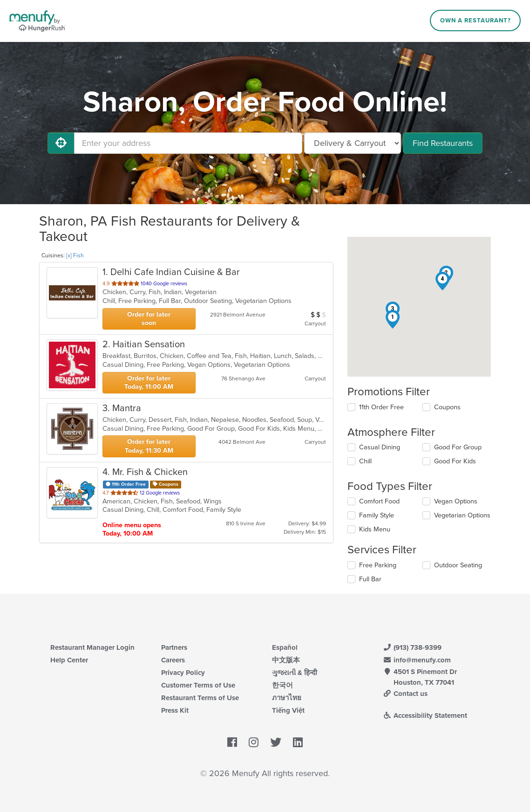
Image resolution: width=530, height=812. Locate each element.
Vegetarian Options (462, 515)
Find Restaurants (443, 143)
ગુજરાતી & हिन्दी (295, 673)
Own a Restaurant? (476, 21)
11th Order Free (381, 407)
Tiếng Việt (288, 710)
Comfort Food (379, 501)
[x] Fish (75, 255)
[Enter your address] (188, 143)
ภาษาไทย (287, 698)
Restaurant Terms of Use (200, 698)
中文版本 (286, 660)
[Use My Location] (61, 143)
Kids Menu (375, 529)
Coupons (447, 407)
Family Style (377, 515)
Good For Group (458, 447)
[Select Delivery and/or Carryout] (353, 143)
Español (285, 647)
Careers (173, 660)
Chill (365, 461)
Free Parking (378, 565)
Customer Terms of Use (198, 685)
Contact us (405, 694)
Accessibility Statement (425, 716)
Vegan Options (456, 501)
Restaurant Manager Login (92, 647)
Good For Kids (455, 461)
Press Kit (175, 710)
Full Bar (370, 579)
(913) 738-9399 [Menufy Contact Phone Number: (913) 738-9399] (412, 647)
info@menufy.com (417, 660)
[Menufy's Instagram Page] (254, 743)
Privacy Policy (183, 673)
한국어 (282, 685)
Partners (174, 647)
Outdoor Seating (458, 565)
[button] (393, 319)
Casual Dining (380, 447)
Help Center (69, 660)
